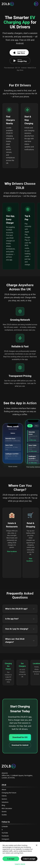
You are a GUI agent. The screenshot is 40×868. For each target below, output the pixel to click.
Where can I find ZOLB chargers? (20, 640)
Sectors (4, 799)
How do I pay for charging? (20, 629)
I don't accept (29, 859)
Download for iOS (20, 737)
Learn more (20, 864)
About (4, 789)
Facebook (5, 836)
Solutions (5, 802)
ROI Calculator (7, 808)
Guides (4, 815)
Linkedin (5, 826)
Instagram (5, 839)
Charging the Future (9, 793)
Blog (3, 805)
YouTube (5, 833)
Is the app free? (20, 619)
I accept (11, 859)
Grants (4, 811)
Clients (4, 796)
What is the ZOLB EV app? (20, 609)
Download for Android (20, 745)
